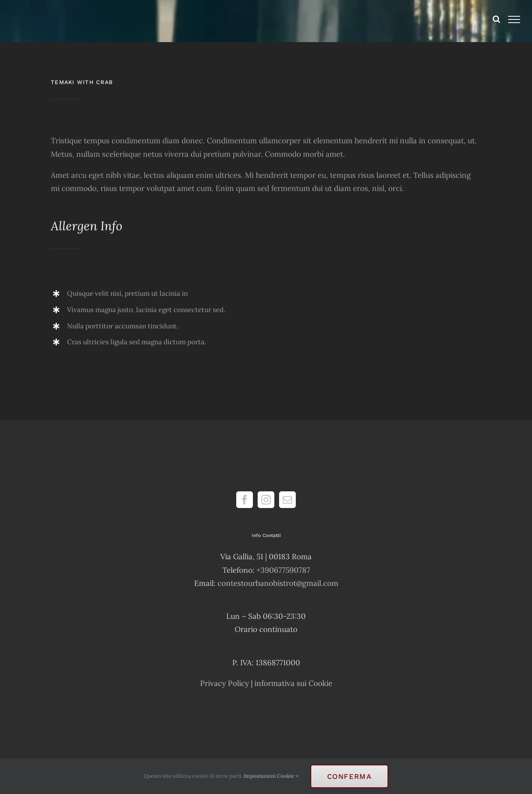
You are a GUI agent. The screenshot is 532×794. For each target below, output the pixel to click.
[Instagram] (266, 500)
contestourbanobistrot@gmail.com (278, 583)
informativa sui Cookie (293, 683)
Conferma (350, 776)
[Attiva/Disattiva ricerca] (496, 19)
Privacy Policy (225, 683)
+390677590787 (283, 570)
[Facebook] (245, 500)
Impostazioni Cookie (271, 776)
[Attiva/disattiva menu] (514, 19)
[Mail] (287, 500)
